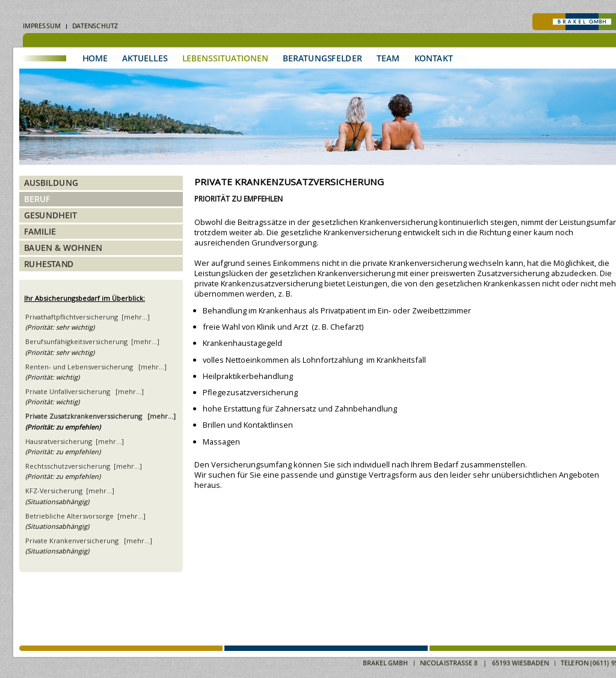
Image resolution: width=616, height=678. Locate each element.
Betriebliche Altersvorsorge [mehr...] (85, 516)
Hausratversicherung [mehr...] (75, 441)
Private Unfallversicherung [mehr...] (85, 391)
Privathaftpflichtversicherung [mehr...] (88, 317)
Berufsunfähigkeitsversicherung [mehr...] (92, 341)
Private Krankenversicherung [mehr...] (89, 541)
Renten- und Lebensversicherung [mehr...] (96, 367)
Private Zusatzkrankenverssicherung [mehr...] (100, 416)
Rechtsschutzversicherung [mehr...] (84, 466)
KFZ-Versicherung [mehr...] (70, 491)
